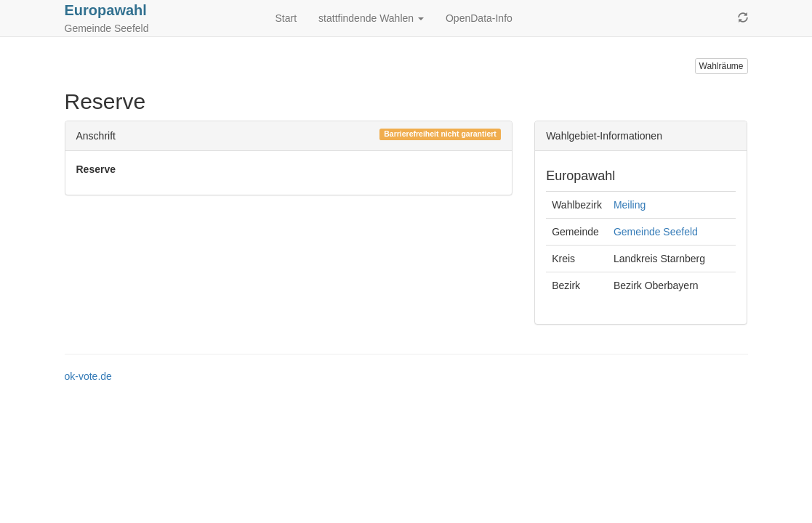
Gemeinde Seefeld (656, 232)
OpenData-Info (479, 18)
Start (286, 18)
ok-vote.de (88, 376)
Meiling (630, 205)
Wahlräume (721, 66)
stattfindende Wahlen (371, 18)
